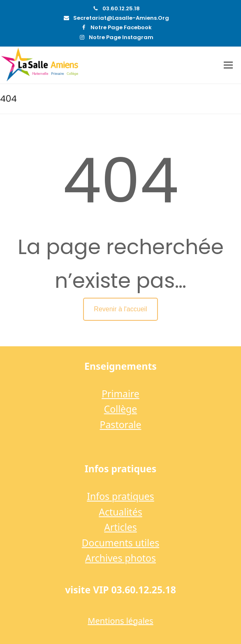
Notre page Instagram (121, 37)
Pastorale (121, 425)
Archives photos (120, 558)
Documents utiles (120, 543)
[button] (228, 65)
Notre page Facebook (121, 27)
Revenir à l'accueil (120, 309)
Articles (120, 527)
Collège (120, 409)
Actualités (120, 512)
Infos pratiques (120, 496)
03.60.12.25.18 (121, 8)
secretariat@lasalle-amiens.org (121, 18)
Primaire (120, 394)
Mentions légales (120, 621)
